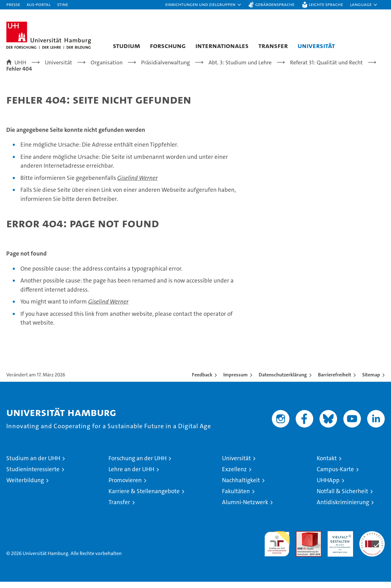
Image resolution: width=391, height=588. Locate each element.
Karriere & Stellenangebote (144, 497)
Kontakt (327, 464)
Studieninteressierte (33, 475)
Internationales (222, 46)
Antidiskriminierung (343, 508)
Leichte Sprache (326, 4)
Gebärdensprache (275, 4)
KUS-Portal (39, 4)
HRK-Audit (339, 541)
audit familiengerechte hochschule (277, 547)
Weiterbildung (25, 486)
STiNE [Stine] (63, 4)
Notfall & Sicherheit (342, 497)
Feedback (202, 381)
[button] (203, 5)
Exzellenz (234, 475)
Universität (316, 46)
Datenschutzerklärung (283, 381)
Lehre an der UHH (131, 475)
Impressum (235, 381)
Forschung (168, 46)
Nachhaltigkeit (241, 486)
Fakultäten (236, 497)
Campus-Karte (335, 475)
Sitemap (371, 381)
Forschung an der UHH (137, 464)
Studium (127, 46)
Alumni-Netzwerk (245, 508)
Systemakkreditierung (372, 541)
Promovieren (125, 486)
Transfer (273, 46)
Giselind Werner (137, 184)
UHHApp (328, 486)
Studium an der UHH (33, 464)
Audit (302, 541)
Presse (13, 4)
